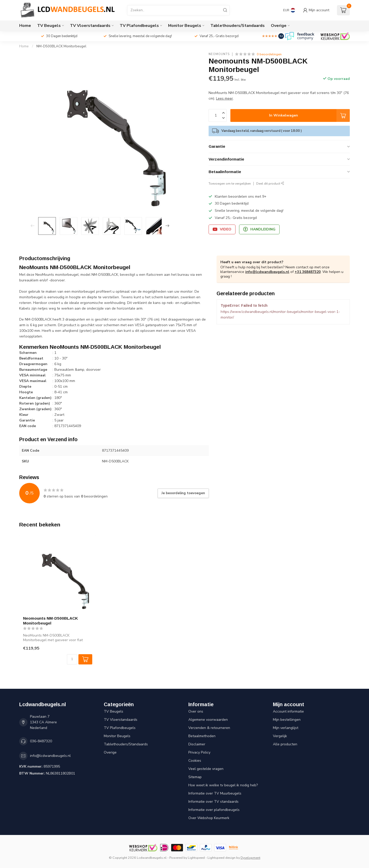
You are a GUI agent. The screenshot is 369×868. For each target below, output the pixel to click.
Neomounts (219, 54)
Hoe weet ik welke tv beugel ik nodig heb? (223, 785)
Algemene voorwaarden (208, 720)
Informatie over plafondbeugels (214, 810)
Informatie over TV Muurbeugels (215, 793)
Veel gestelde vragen (206, 769)
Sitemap (195, 777)
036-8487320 (41, 741)
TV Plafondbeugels (139, 26)
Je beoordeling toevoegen (183, 493)
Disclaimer (197, 744)
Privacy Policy (199, 752)
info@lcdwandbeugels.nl (267, 272)
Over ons (196, 711)
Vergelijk (280, 736)
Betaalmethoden (202, 736)
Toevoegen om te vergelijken (230, 183)
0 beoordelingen (269, 54)
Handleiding (259, 229)
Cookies (195, 761)
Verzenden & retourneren (209, 728)
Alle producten (285, 744)
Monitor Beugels (185, 26)
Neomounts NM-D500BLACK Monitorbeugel (50, 621)
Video (222, 229)
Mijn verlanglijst (286, 728)
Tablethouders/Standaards (238, 26)
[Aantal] (72, 659)
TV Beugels (49, 26)
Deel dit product (270, 183)
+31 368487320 (308, 272)
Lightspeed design (222, 858)
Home (25, 26)
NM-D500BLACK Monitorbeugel (61, 46)
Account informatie (288, 711)
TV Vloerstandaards (90, 26)
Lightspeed (196, 858)
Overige (279, 26)
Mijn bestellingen (287, 720)
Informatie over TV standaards (213, 802)
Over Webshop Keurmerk (209, 818)
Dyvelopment (250, 858)
